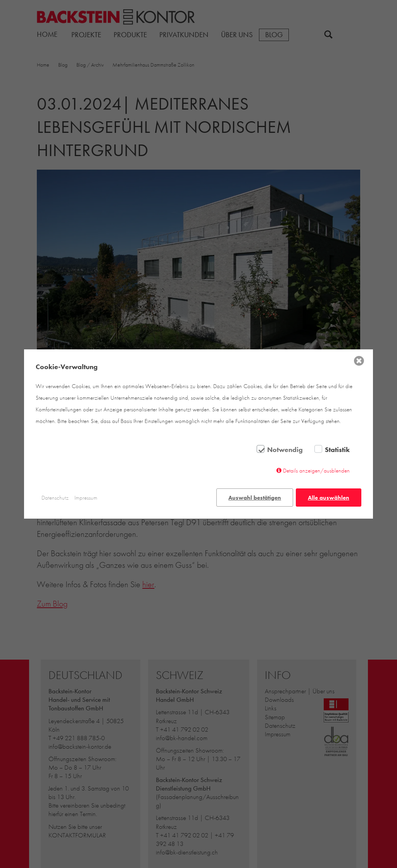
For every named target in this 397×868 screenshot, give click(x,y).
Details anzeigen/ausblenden (316, 471)
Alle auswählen (329, 498)
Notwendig (285, 450)
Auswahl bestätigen (255, 498)
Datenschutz (55, 498)
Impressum (86, 498)
